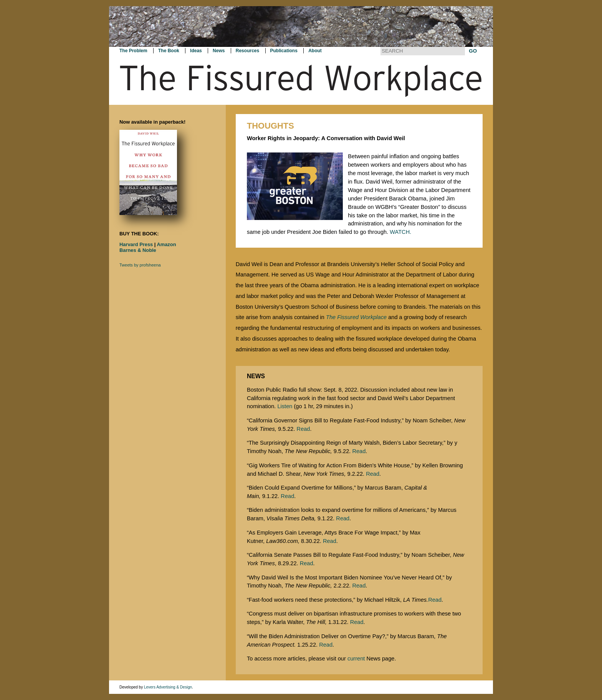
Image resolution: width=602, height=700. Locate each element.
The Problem (133, 51)
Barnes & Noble (138, 250)
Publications (284, 51)
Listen (285, 406)
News (219, 51)
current (356, 659)
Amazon (167, 244)
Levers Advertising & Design (168, 687)
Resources (247, 51)
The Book (169, 51)
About (315, 51)
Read (303, 429)
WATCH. (400, 232)
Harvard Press (136, 244)
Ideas (196, 51)
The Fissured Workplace (356, 317)
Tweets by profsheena (140, 265)
